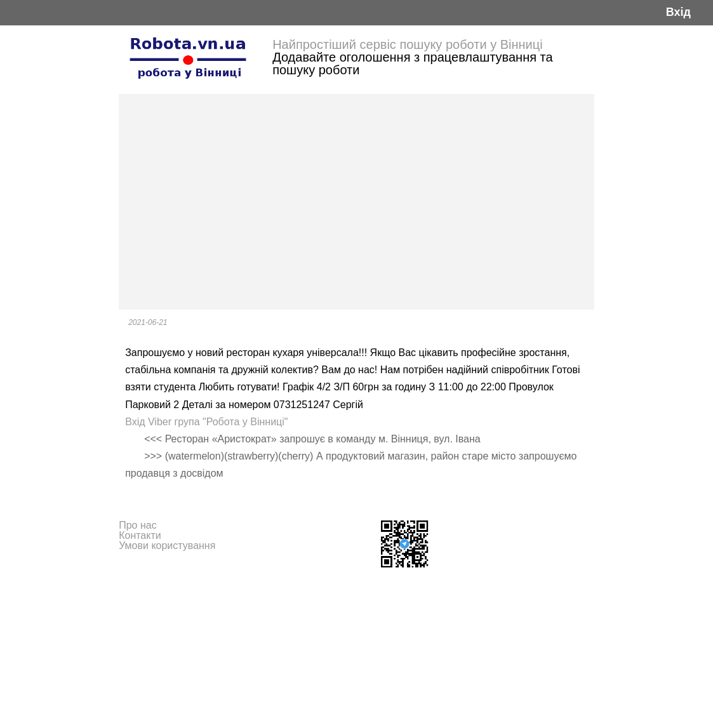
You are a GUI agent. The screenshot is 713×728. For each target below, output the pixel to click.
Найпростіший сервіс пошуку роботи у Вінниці (408, 44)
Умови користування (167, 546)
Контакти (140, 535)
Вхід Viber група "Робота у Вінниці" (206, 422)
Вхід (678, 12)
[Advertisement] (356, 202)
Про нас (137, 525)
